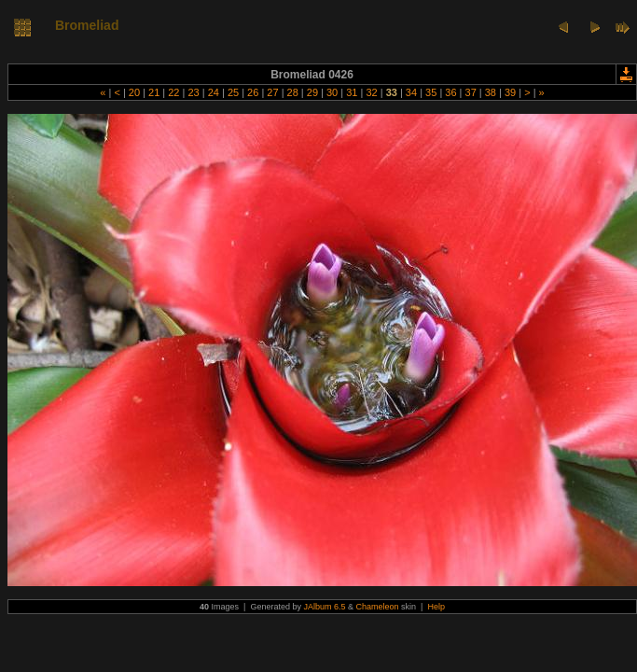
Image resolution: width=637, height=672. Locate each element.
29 (312, 92)
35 (431, 92)
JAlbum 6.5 (324, 607)
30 (332, 92)
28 (292, 92)
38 (491, 92)
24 (214, 92)
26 (253, 92)
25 (233, 92)
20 (134, 92)
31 (352, 92)
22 (173, 92)
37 (470, 92)
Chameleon (378, 607)
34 (411, 92)
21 (154, 92)
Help (436, 607)
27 (272, 92)
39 (510, 92)
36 (450, 92)
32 (371, 92)
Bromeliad (87, 25)
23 (193, 92)
